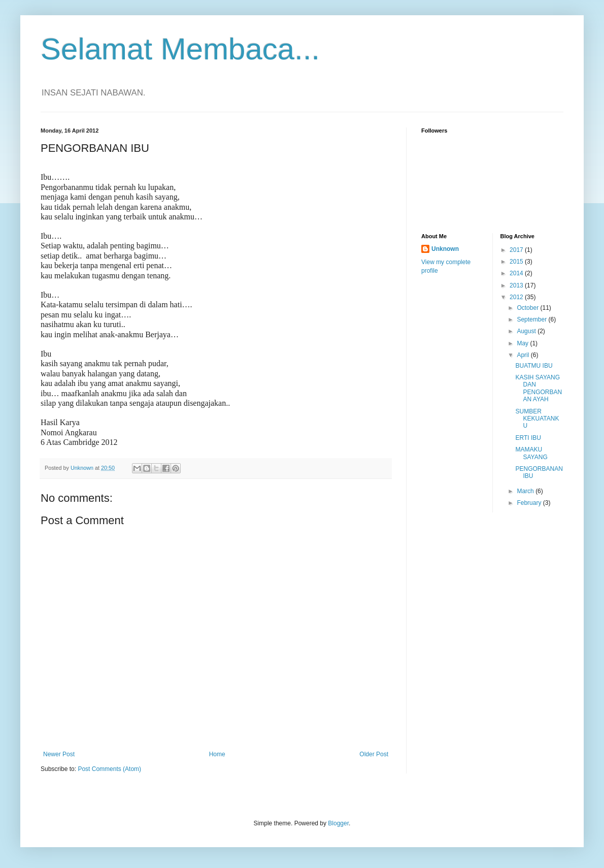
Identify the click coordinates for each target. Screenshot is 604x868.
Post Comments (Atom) (109, 769)
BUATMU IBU (534, 366)
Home (217, 754)
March (526, 491)
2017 (517, 250)
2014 (517, 273)
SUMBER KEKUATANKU (537, 419)
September (532, 319)
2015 (517, 262)
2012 (517, 297)
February (530, 503)
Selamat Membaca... (180, 49)
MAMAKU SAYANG (531, 453)
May (523, 343)
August (527, 331)
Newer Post (59, 754)
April (524, 355)
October (528, 308)
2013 (517, 285)
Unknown (445, 249)
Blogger (338, 823)
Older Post (374, 754)
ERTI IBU (528, 438)
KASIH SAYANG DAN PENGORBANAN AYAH (539, 388)
